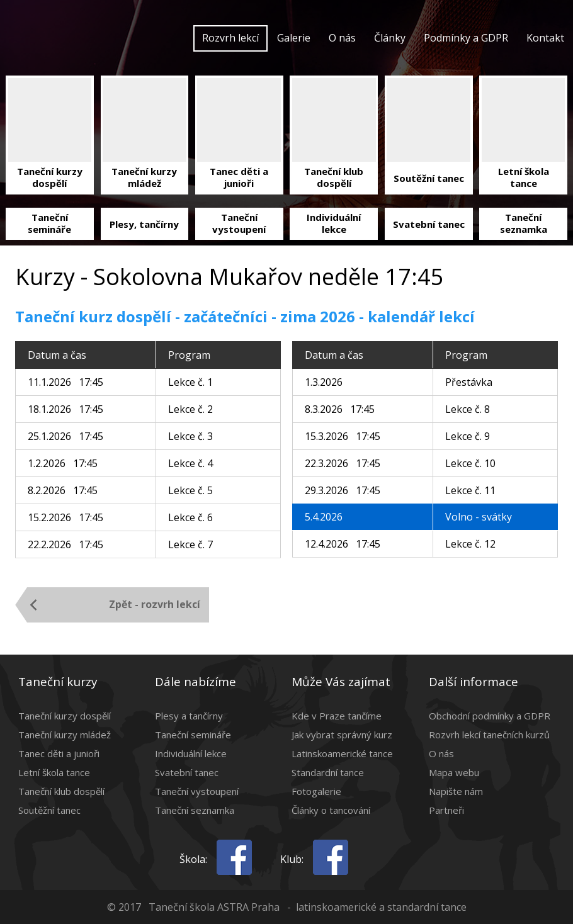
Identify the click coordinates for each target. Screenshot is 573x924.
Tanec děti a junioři (59, 753)
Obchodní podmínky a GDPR (490, 716)
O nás (342, 38)
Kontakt (545, 38)
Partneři (446, 810)
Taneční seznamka (195, 810)
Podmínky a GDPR (466, 38)
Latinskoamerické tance (342, 753)
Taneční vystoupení (197, 791)
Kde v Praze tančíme (337, 716)
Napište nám (456, 791)
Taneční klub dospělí (61, 791)
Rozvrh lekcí (230, 38)
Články (390, 38)
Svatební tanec (187, 772)
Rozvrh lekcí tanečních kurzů (489, 735)
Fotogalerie (316, 791)
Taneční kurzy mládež (65, 735)
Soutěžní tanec (49, 810)
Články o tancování (331, 810)
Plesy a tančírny (189, 716)
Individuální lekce (191, 753)
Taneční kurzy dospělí (65, 716)
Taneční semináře (193, 735)
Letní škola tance (54, 772)
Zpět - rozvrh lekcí (155, 604)
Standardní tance (328, 772)
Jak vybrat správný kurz (342, 735)
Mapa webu (454, 772)
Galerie (294, 38)
